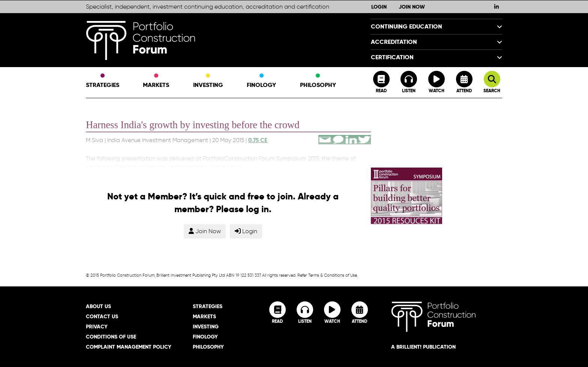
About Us (98, 306)
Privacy (97, 327)
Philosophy (318, 81)
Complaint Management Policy (129, 347)
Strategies (103, 81)
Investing (208, 81)
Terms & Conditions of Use (333, 275)
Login (379, 7)
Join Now (412, 7)
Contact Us (102, 316)
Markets (156, 81)
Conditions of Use (111, 337)
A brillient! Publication (423, 347)
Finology (261, 81)
